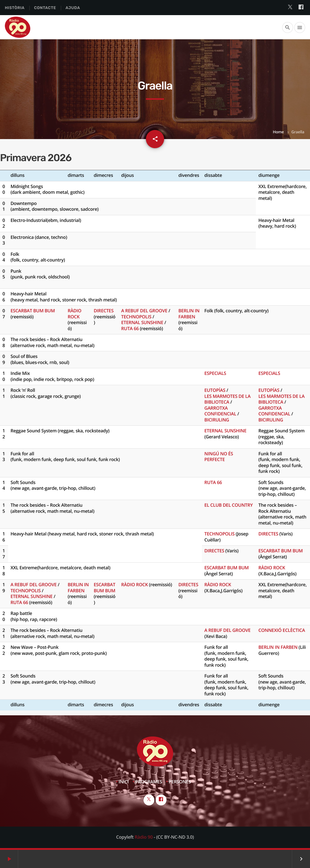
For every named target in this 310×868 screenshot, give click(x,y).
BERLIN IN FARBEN (189, 314)
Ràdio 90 (144, 837)
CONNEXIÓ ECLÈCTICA (282, 630)
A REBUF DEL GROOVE (144, 311)
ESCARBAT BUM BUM (33, 311)
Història (15, 8)
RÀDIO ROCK (74, 314)
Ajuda (73, 8)
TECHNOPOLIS (136, 317)
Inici (124, 782)
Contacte (45, 8)
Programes (149, 782)
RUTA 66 (130, 329)
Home (278, 132)
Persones (180, 782)
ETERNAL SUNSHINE (142, 323)
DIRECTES (104, 311)
